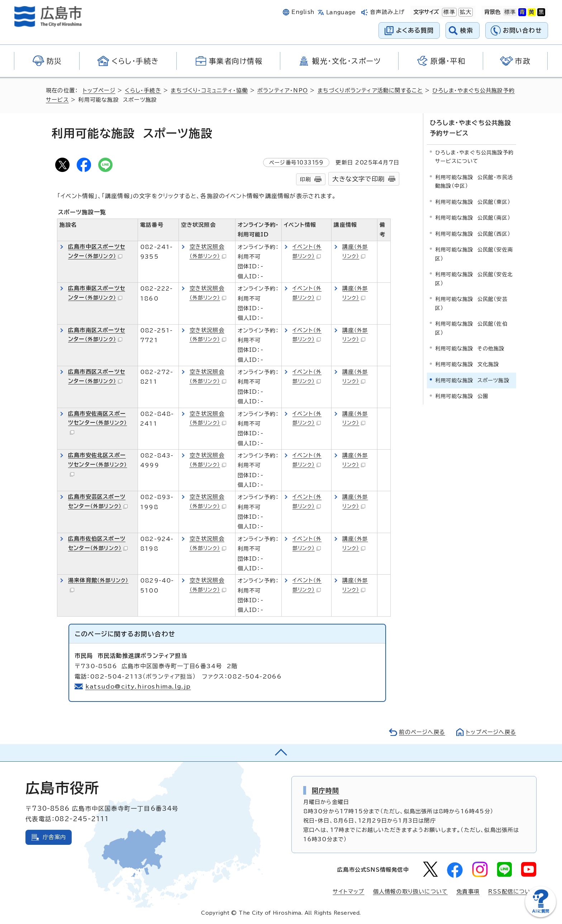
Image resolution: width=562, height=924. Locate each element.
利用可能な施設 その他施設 (470, 348)
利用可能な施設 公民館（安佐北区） (474, 279)
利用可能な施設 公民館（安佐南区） (474, 254)
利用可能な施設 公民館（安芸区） (471, 303)
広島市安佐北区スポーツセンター (97, 465)
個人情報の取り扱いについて (411, 892)
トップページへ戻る (491, 732)
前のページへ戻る (422, 732)
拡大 (465, 12)
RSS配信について (512, 892)
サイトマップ (348, 892)
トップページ (99, 90)
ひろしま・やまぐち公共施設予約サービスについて (474, 157)
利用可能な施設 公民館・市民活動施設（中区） (474, 181)
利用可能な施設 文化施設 (467, 364)
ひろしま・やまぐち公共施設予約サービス (470, 128)
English (303, 12)
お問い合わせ (522, 30)
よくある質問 (415, 30)
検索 (467, 30)
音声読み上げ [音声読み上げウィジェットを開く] (387, 12)
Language (341, 12)
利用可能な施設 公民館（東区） (473, 202)
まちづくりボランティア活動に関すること (370, 90)
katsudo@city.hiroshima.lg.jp (138, 686)
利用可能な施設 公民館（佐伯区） (471, 328)
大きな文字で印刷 (358, 179)
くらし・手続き (143, 90)
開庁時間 (326, 790)
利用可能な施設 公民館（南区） (473, 218)
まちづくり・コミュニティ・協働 (209, 90)
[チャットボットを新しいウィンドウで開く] (540, 916)
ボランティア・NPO (283, 90)
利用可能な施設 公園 (462, 396)
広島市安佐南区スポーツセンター (97, 423)
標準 (448, 12)
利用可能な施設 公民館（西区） (473, 234)
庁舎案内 (54, 837)
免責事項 (468, 892)
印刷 (305, 179)
